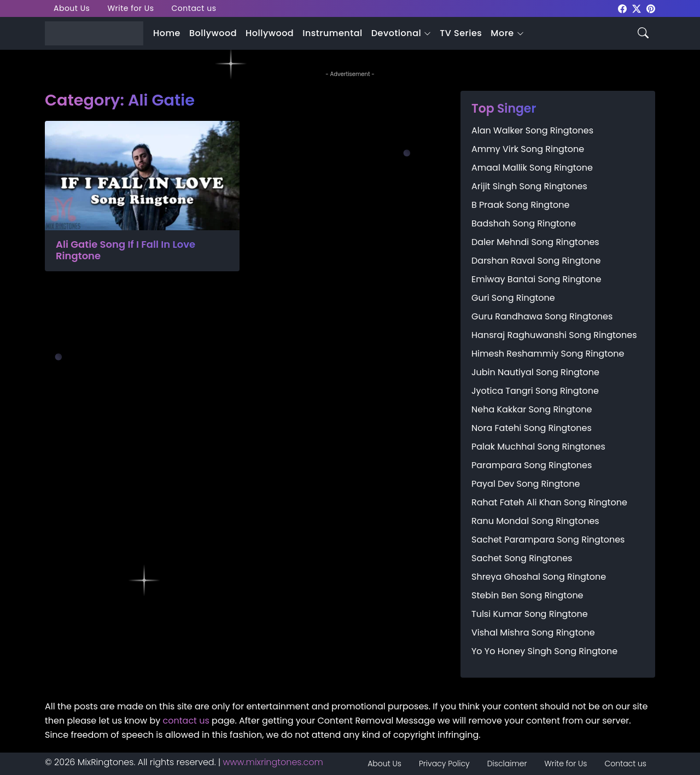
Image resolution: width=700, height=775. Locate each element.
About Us (72, 8)
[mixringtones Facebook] (622, 8)
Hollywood (270, 33)
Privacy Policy (444, 764)
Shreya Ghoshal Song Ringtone (539, 577)
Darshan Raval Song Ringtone (536, 261)
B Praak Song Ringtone (520, 205)
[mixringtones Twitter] (637, 8)
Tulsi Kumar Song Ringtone (530, 614)
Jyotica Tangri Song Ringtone (535, 391)
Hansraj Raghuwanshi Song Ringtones (554, 335)
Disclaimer (507, 764)
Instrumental (332, 33)
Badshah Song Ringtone (524, 223)
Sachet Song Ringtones (522, 558)
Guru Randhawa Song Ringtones (542, 316)
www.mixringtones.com (273, 762)
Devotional (396, 33)
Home (167, 33)
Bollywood (213, 33)
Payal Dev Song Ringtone (526, 484)
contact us (186, 721)
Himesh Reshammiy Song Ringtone (548, 354)
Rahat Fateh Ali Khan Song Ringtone (549, 502)
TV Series (461, 33)
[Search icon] (643, 32)
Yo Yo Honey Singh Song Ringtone (544, 651)
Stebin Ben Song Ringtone (527, 595)
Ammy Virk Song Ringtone (528, 149)
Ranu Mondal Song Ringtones (535, 521)
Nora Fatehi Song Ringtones (532, 428)
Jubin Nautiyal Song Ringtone (535, 372)
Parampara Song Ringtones (532, 465)
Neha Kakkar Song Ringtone (532, 409)
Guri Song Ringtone (513, 298)
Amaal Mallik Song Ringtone (532, 168)
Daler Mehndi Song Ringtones (535, 242)
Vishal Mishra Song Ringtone (533, 633)
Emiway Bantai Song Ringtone (536, 279)
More (502, 33)
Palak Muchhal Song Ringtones (538, 447)
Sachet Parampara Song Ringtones (548, 540)
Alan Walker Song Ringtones (532, 130)
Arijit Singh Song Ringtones (529, 186)
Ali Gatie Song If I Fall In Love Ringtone (126, 250)
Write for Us (130, 8)
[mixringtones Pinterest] (651, 8)
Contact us (194, 8)
